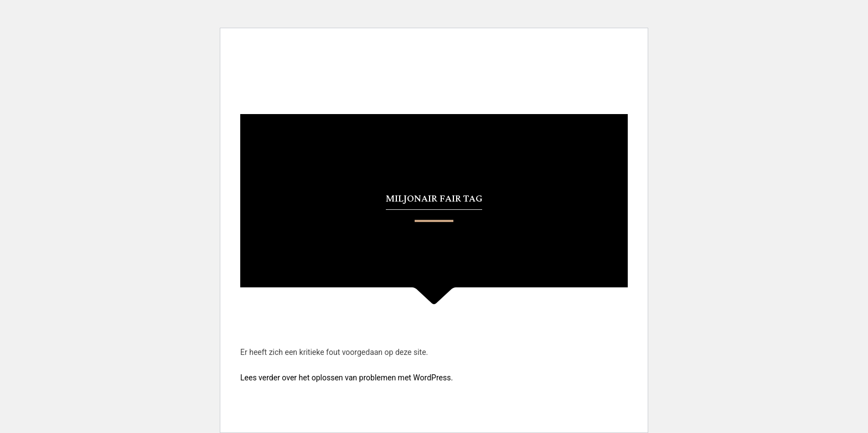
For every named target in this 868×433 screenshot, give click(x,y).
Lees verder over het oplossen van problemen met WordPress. (347, 378)
